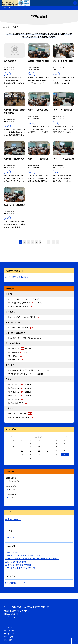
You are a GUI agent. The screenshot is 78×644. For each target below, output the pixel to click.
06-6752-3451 (14, 614)
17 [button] (49, 242)
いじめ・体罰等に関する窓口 (16, 277)
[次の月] (66, 437)
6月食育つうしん (20, 348)
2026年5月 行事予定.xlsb (20, 413)
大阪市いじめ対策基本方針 (16, 562)
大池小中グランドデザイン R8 (21, 307)
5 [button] (36, 242)
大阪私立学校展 (12, 552)
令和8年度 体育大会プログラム (25, 303)
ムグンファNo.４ (20, 388)
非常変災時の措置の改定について (26, 374)
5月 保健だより (16, 356)
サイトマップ (10, 617)
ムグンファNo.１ (16, 399)
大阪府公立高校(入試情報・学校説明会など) (23, 555)
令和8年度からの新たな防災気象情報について (29, 370)
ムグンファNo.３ (20, 392)
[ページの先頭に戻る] (75, 641)
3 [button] (28, 242)
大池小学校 (10, 537)
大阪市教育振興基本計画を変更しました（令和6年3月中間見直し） (32, 559)
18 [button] (53, 242)
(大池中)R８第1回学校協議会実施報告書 (25, 317)
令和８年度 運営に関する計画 (22, 328)
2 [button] (25, 242)
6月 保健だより (20, 352)
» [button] (58, 242)
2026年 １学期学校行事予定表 (21, 417)
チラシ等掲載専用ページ (15, 583)
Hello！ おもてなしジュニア (24, 299)
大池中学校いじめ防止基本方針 (18, 565)
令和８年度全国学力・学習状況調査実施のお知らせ (28, 338)
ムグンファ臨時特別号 (18, 403)
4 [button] (32, 242)
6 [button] (40, 242)
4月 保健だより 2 (17, 360)
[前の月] (11, 437)
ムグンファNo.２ (20, 395)
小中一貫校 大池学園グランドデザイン (20, 568)
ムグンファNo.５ (20, 384)
